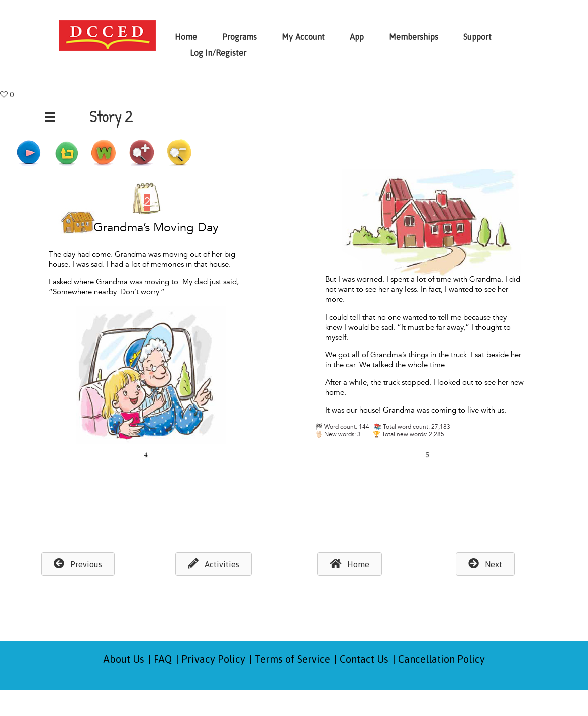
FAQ (163, 659)
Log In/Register (218, 53)
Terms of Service (292, 659)
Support (477, 37)
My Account (303, 37)
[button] (78, 564)
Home (186, 37)
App (357, 37)
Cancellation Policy (442, 659)
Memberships (414, 37)
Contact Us (364, 659)
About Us (124, 659)
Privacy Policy (213, 659)
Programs (239, 37)
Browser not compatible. (299, 338)
